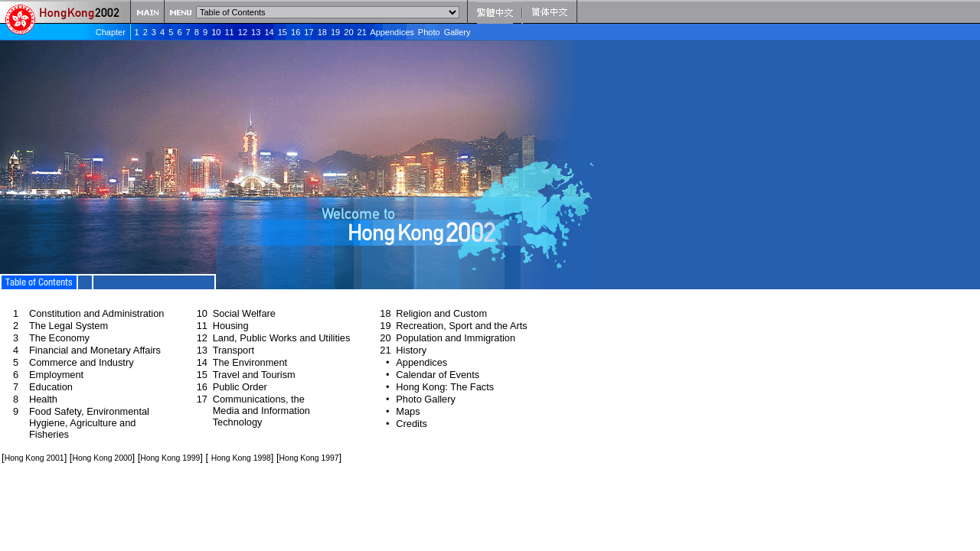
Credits (412, 424)
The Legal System (69, 326)
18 (322, 32)
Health (43, 399)
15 (283, 32)
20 (348, 32)
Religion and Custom (441, 313)
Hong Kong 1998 (241, 458)
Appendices (392, 32)
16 (296, 32)
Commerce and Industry (82, 362)
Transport (234, 350)
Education (51, 387)
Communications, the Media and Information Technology (261, 411)
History (411, 350)
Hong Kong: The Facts (445, 387)
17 (309, 32)
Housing (231, 326)
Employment (56, 375)
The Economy (59, 338)
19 (335, 32)
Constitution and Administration (96, 313)
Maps (408, 411)
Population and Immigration (456, 338)
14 (269, 32)
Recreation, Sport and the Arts (461, 326)
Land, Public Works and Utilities (282, 338)
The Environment (250, 362)
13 (256, 32)
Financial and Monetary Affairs (95, 350)
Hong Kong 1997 (309, 458)
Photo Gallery (444, 32)
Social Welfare (244, 313)
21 (362, 32)
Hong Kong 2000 (102, 458)
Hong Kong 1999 (170, 458)
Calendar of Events (438, 375)
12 (243, 32)
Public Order (240, 387)
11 (229, 32)
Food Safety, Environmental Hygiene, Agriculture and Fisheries (89, 423)
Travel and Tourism (254, 375)
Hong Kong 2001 (34, 458)
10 (216, 32)
